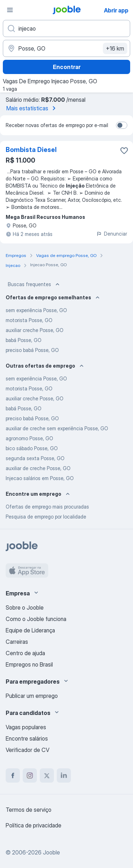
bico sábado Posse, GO (32, 448)
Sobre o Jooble (25, 607)
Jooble (51, 852)
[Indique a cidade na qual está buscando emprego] (66, 48)
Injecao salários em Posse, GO (40, 478)
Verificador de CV (27, 750)
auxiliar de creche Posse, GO (38, 468)
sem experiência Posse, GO (36, 310)
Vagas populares (26, 727)
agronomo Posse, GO (29, 438)
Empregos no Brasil (29, 664)
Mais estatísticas (32, 108)
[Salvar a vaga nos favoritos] (124, 151)
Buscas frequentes (34, 284)
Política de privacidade (34, 825)
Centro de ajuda (25, 653)
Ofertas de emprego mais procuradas (47, 507)
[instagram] (30, 775)
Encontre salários (27, 738)
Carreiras (17, 642)
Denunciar (112, 234)
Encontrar (67, 67)
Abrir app (116, 10)
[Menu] (10, 10)
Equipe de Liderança (30, 630)
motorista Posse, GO (29, 320)
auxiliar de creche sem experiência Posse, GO (57, 428)
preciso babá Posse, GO (32, 350)
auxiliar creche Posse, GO (35, 330)
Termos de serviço (29, 810)
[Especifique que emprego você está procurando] (66, 28)
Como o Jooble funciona (36, 619)
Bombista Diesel (31, 150)
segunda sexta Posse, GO (35, 458)
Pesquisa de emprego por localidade (46, 517)
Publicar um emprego (32, 696)
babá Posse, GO (24, 340)
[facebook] (13, 775)
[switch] (122, 125)
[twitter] (47, 775)
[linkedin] (64, 775)
